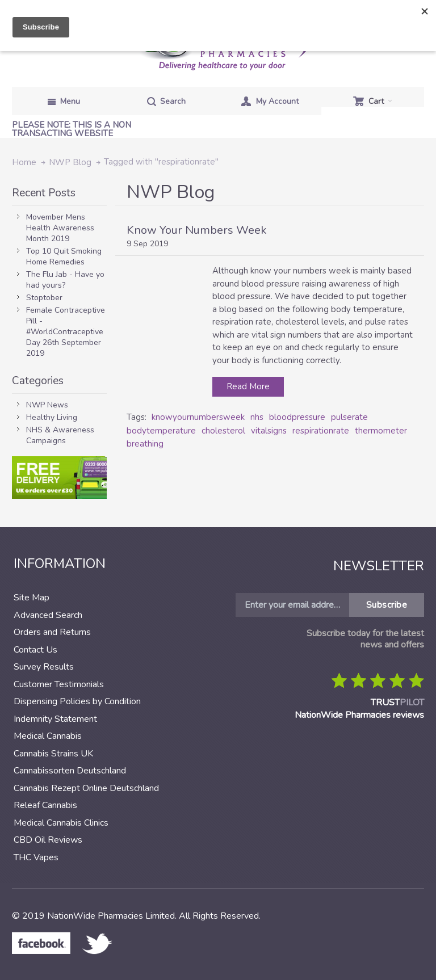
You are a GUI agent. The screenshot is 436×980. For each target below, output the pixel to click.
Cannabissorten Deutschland (70, 771)
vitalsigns (269, 431)
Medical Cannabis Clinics (61, 823)
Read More (248, 386)
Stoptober (44, 298)
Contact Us (35, 650)
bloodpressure (297, 417)
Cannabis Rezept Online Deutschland (86, 788)
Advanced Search (48, 615)
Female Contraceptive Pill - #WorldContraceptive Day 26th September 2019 (66, 332)
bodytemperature (161, 431)
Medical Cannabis (48, 736)
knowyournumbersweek (198, 417)
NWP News (47, 405)
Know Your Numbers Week (197, 230)
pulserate (349, 417)
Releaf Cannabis (45, 805)
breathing (145, 444)
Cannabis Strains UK (53, 754)
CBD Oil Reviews (48, 840)
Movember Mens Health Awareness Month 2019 (60, 228)
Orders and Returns (52, 632)
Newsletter (379, 566)
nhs (257, 417)
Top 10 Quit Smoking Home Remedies (64, 256)
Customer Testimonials (59, 684)
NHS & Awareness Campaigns (60, 435)
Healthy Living (52, 417)
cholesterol (223, 431)
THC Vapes (36, 857)
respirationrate (321, 431)
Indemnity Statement (55, 719)
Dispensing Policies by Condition (77, 701)
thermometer (381, 431)
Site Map (32, 598)
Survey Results (44, 667)
